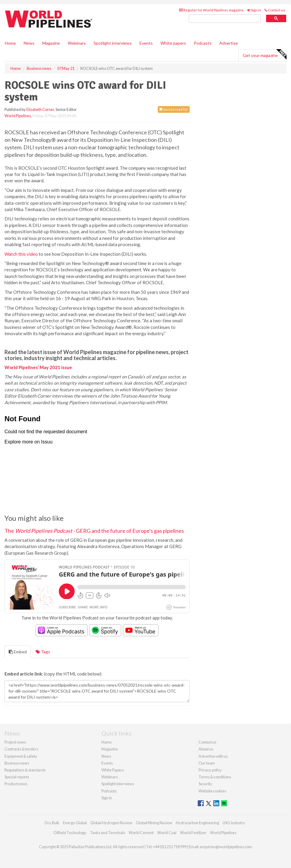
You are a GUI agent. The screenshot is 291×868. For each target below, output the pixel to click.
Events (146, 43)
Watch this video (21, 254)
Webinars (77, 43)
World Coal (167, 833)
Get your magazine (264, 55)
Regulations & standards (25, 770)
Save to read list (174, 109)
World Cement (141, 833)
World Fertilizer (193, 833)
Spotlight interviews (113, 43)
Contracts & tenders (21, 749)
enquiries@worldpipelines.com (226, 847)
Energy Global (75, 823)
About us (206, 749)
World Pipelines (18, 116)
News (106, 756)
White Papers (113, 770)
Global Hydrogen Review (111, 823)
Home (10, 43)
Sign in (254, 10)
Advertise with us (213, 756)
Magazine (51, 43)
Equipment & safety (21, 756)
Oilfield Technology (70, 833)
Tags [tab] (43, 652)
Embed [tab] (18, 652)
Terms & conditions (215, 777)
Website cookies (212, 791)
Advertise (229, 43)
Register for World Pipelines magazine (211, 10)
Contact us (275, 10)
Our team (207, 763)
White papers (173, 43)
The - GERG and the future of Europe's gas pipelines (94, 531)
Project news (15, 742)
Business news (17, 763)
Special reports (17, 777)
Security (205, 784)
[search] (225, 19)
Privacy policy (210, 770)
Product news (16, 784)
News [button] (29, 43)
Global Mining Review (154, 823)
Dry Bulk (52, 823)
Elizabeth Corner (40, 109)
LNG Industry (234, 823)
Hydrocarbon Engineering (197, 823)
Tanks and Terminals (108, 833)
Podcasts (203, 43)
